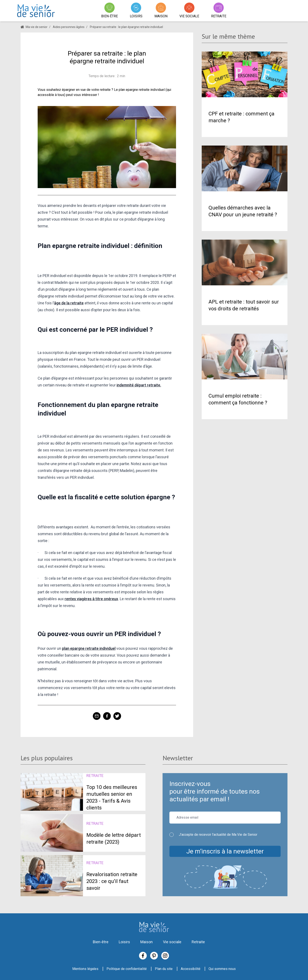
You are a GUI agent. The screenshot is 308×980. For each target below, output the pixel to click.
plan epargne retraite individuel (89, 648)
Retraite (198, 942)
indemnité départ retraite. (139, 385)
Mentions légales (85, 969)
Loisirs (124, 942)
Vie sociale (172, 942)
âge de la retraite (69, 303)
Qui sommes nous (222, 969)
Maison (147, 942)
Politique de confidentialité (127, 969)
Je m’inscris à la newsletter (225, 851)
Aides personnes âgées (69, 27)
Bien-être (101, 942)
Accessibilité (191, 969)
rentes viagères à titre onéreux (91, 599)
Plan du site (164, 969)
